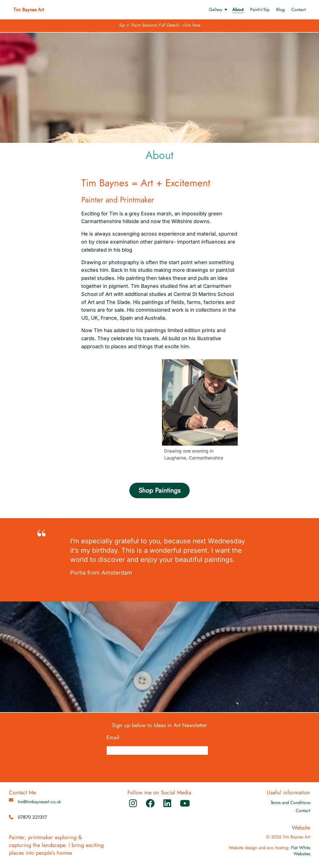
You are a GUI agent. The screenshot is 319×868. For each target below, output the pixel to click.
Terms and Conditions (290, 803)
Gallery (216, 10)
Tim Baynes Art (29, 10)
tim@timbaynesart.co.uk (39, 802)
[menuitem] (216, 10)
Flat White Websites (301, 851)
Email (116, 738)
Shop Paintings (159, 490)
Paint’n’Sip (260, 10)
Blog (280, 10)
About (238, 10)
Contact (299, 10)
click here (191, 25)
